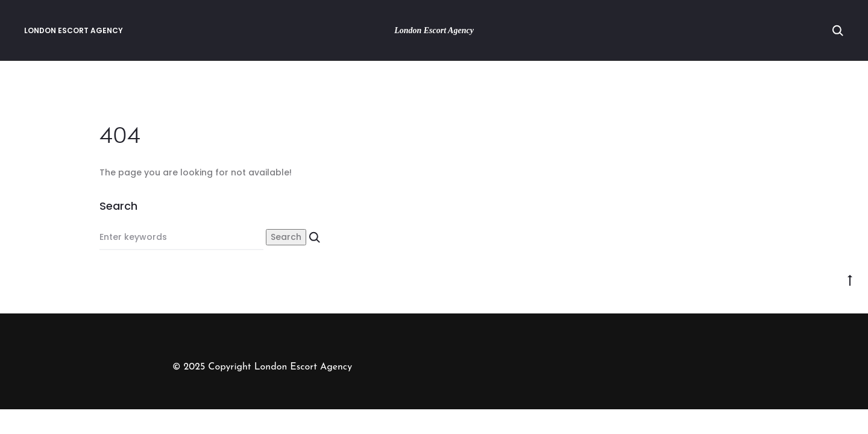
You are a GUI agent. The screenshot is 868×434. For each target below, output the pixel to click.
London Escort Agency (74, 30)
